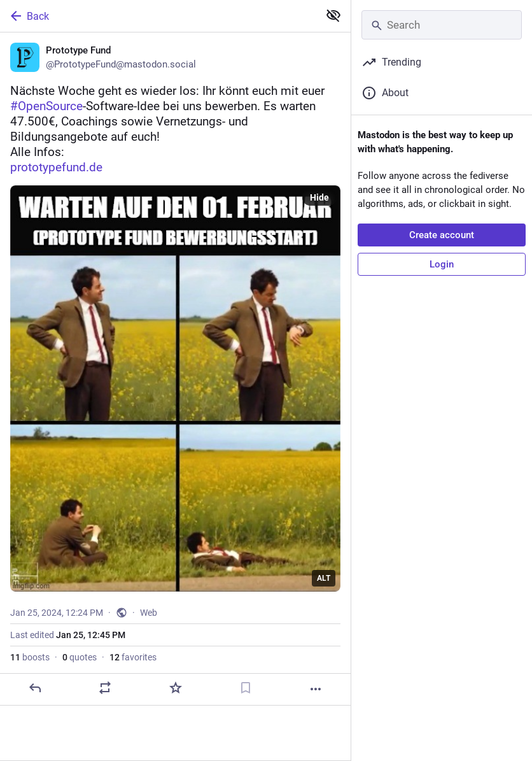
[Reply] (35, 688)
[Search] (442, 25)
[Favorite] (176, 688)
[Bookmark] (246, 688)
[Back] (158, 16)
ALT (324, 578)
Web (149, 613)
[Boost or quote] (105, 688)
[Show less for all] (333, 15)
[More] (316, 689)
